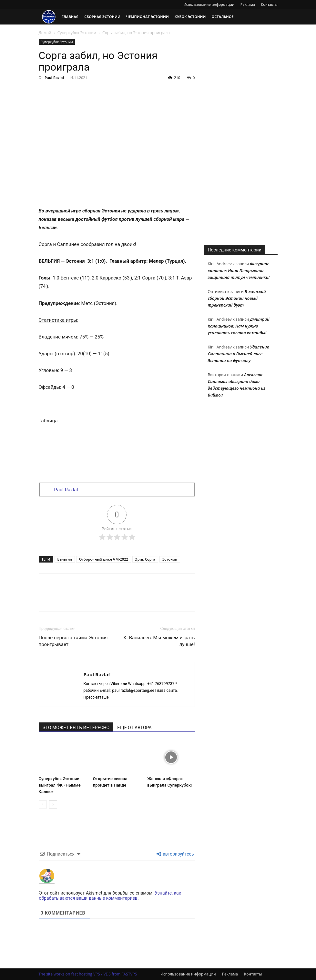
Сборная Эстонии (102, 17)
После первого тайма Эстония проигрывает (73, 641)
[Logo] (49, 17)
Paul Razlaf (54, 78)
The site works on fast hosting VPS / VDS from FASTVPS (88, 974)
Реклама (248, 4)
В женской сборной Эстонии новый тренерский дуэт (237, 298)
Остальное (222, 17)
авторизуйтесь (175, 854)
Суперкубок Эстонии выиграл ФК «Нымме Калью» (60, 785)
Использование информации (209, 4)
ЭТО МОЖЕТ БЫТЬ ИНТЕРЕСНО (76, 728)
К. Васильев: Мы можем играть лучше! (159, 641)
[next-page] (53, 805)
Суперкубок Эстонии (77, 33)
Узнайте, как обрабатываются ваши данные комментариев (110, 896)
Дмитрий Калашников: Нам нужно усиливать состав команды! (239, 326)
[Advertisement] (241, 136)
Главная (70, 17)
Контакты (269, 4)
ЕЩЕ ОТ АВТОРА (134, 728)
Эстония (170, 559)
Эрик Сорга (145, 559)
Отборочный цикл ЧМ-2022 (104, 559)
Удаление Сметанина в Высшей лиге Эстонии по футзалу (239, 354)
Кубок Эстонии (190, 17)
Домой (45, 33)
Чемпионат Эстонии (148, 17)
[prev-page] (43, 805)
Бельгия (65, 559)
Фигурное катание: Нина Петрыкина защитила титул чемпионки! (239, 270)
